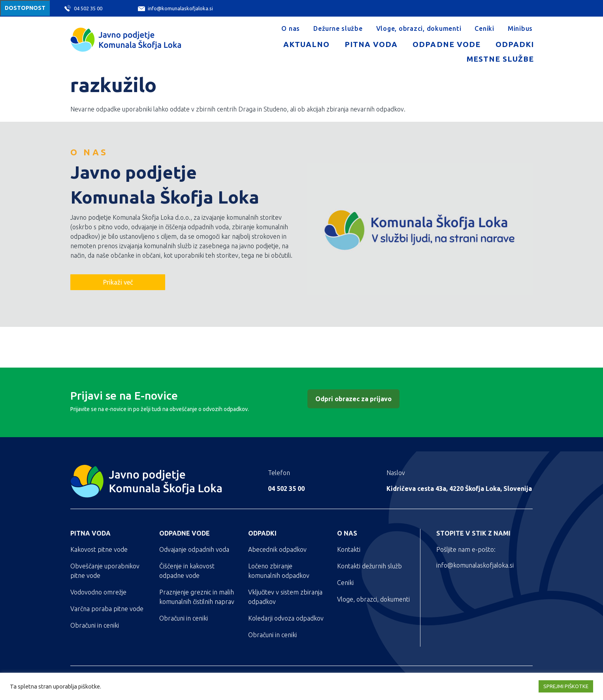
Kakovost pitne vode (99, 549)
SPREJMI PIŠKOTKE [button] (566, 686)
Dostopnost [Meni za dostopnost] (25, 8)
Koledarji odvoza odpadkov (286, 618)
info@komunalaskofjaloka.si (175, 8)
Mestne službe (500, 59)
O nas (291, 28)
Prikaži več (118, 282)
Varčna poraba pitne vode (107, 609)
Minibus (520, 28)
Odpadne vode (446, 44)
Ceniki (484, 28)
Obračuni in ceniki (95, 625)
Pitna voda (371, 44)
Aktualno (306, 44)
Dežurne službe (338, 28)
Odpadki (515, 44)
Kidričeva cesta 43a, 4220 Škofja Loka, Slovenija (459, 489)
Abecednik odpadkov (277, 549)
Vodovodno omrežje (98, 592)
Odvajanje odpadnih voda (194, 549)
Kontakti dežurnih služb (369, 566)
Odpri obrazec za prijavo (353, 399)
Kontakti (349, 549)
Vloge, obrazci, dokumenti (419, 28)
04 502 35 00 (83, 8)
